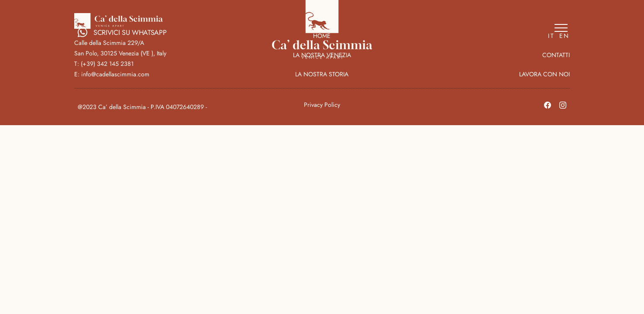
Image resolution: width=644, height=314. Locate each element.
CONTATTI (556, 55)
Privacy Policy (322, 105)
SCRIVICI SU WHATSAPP (122, 32)
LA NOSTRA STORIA (322, 74)
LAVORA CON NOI (544, 74)
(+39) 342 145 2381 (107, 64)
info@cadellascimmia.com (115, 74)
